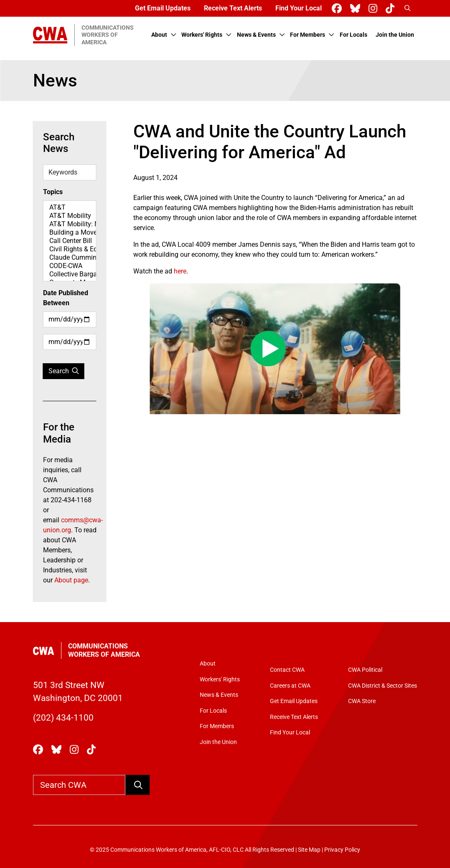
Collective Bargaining (70, 274)
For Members (308, 35)
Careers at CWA (290, 686)
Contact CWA (287, 670)
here (180, 271)
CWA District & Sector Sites (383, 686)
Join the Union (395, 35)
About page (71, 580)
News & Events (256, 35)
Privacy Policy (342, 850)
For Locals (353, 35)
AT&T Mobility (70, 216)
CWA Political (365, 670)
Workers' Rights (202, 35)
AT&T (70, 208)
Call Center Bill (70, 241)
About (159, 35)
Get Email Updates (163, 8)
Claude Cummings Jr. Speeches (70, 258)
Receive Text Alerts (233, 8)
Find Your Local (299, 8)
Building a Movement (70, 233)
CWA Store (362, 701)
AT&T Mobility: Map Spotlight (70, 224)
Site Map (309, 850)
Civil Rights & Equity (70, 249)
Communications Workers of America (104, 650)
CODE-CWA (70, 266)
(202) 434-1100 (63, 718)
